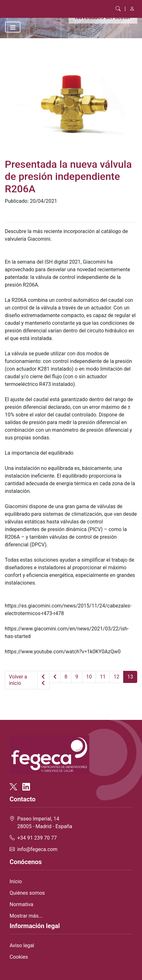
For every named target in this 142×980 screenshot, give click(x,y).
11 (103, 677)
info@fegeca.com (37, 849)
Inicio (16, 881)
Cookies (19, 957)
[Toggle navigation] (13, 27)
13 (130, 677)
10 (89, 677)
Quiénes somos (27, 893)
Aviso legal (22, 945)
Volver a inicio (18, 680)
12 (116, 677)
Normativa (21, 904)
